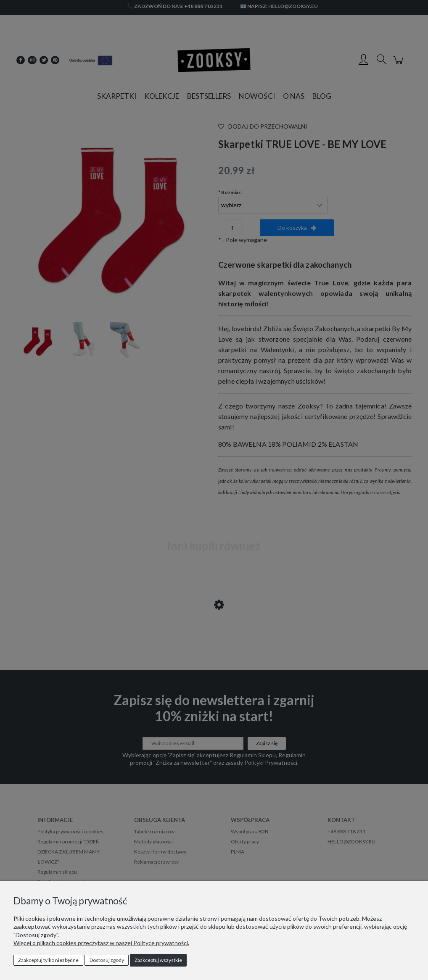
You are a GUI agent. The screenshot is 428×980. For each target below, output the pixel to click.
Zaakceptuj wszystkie (158, 960)
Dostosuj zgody (107, 960)
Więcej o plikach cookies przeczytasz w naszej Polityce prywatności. (101, 943)
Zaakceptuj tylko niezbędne (48, 960)
